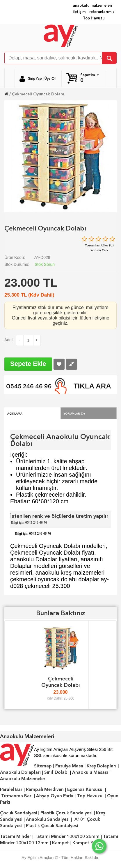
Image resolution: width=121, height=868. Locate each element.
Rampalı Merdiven (45, 789)
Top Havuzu (94, 18)
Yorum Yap (99, 250)
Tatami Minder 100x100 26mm (67, 836)
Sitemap (43, 766)
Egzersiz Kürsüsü (85, 789)
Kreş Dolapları (102, 766)
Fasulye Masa (69, 766)
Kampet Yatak (88, 843)
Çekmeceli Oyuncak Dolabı (38, 94)
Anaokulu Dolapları (20, 772)
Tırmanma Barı (17, 796)
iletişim (79, 12)
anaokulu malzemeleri (92, 5)
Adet (9, 340)
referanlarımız (102, 12)
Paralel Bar (11, 789)
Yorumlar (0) (74, 413)
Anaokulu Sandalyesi (48, 819)
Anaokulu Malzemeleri (23, 779)
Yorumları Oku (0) (99, 245)
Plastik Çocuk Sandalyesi (66, 813)
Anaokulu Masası (90, 772)
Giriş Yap (35, 79)
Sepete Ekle (28, 364)
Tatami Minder (16, 836)
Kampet (61, 843)
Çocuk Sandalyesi (18, 813)
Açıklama (15, 413)
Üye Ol (50, 79)
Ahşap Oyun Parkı (55, 796)
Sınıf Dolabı (56, 772)
